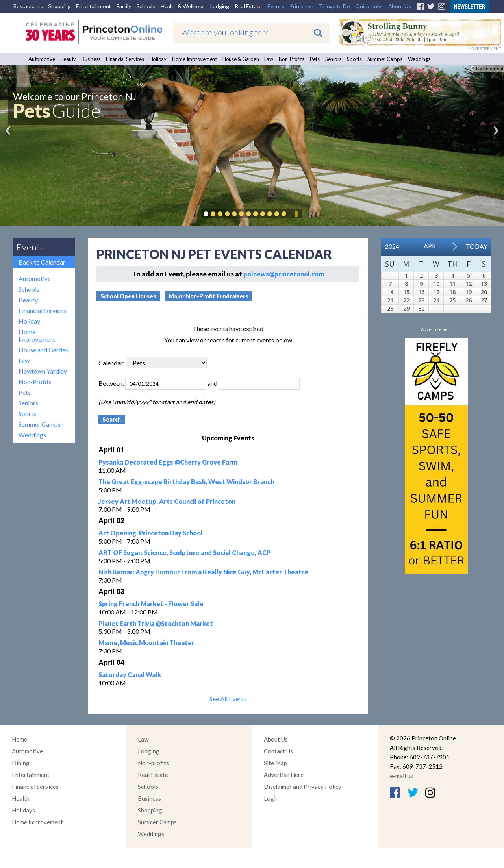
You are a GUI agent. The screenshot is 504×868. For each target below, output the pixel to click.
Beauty (69, 59)
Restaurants (28, 6)
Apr (430, 246)
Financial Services (125, 59)
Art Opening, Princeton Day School (151, 533)
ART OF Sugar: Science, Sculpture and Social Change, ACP (184, 552)
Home (19, 739)
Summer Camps (385, 59)
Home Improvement (195, 59)
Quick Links (369, 6)
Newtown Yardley (43, 371)
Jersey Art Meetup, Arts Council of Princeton (167, 501)
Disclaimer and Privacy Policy (303, 787)
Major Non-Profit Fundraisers (208, 296)
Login (271, 798)
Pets (315, 59)
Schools (146, 6)
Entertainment (94, 6)
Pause (296, 214)
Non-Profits (292, 59)
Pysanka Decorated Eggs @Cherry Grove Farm (168, 462)
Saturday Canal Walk (130, 675)
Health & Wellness (183, 6)
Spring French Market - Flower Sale (151, 604)
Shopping (59, 6)
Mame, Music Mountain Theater (146, 643)
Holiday (158, 59)
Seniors (333, 59)
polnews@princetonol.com (284, 274)
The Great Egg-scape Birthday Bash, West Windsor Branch (186, 482)
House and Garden (44, 350)
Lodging (220, 6)
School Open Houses (128, 296)
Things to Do (334, 6)
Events (276, 6)
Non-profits (153, 763)
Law (269, 59)
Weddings (419, 59)
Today (477, 246)
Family (124, 6)
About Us (400, 6)
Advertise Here (284, 775)
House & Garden (241, 59)
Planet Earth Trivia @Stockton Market (156, 623)
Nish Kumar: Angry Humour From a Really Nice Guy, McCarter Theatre (203, 572)
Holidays (23, 810)
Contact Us (278, 751)
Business (91, 59)
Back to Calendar (42, 262)
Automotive (42, 59)
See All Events (228, 699)
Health (21, 798)
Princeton (302, 6)
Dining (21, 763)
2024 (392, 246)
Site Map (275, 763)
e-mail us (401, 776)
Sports (354, 59)
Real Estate (248, 6)
